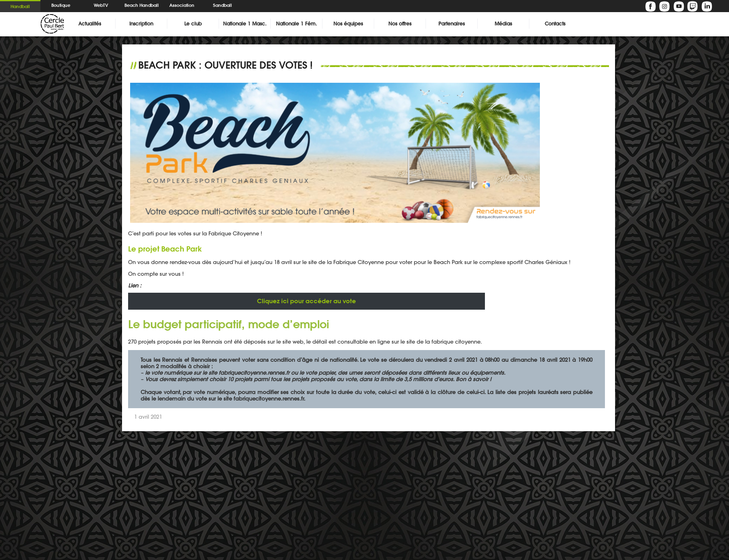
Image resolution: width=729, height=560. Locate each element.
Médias (503, 24)
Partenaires (452, 24)
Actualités (90, 24)
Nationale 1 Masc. (245, 24)
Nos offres (400, 24)
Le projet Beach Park (165, 249)
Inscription (141, 24)
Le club (193, 24)
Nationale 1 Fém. (296, 24)
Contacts (555, 24)
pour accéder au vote (307, 301)
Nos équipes (348, 24)
